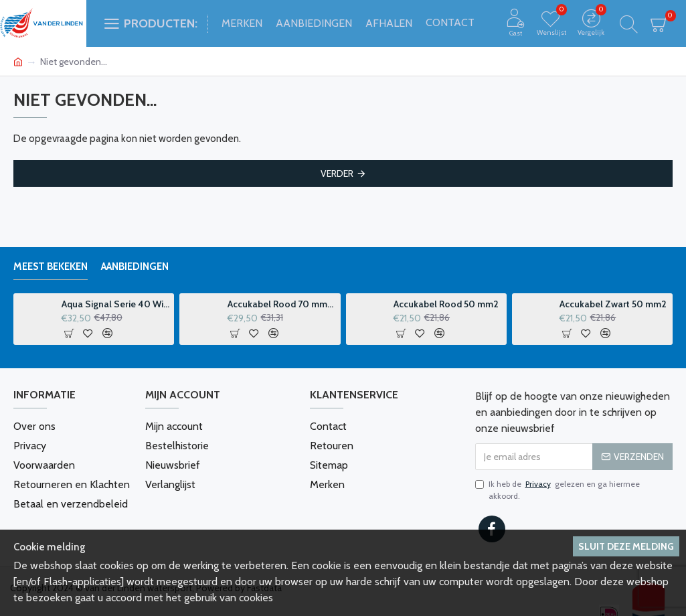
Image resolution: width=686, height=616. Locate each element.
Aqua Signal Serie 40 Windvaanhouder (116, 304)
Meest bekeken (51, 266)
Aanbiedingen (135, 266)
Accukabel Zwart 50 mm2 (613, 304)
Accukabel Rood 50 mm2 (446, 304)
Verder (337, 173)
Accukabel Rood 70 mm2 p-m (282, 304)
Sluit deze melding (626, 546)
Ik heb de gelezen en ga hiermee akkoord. (558, 489)
